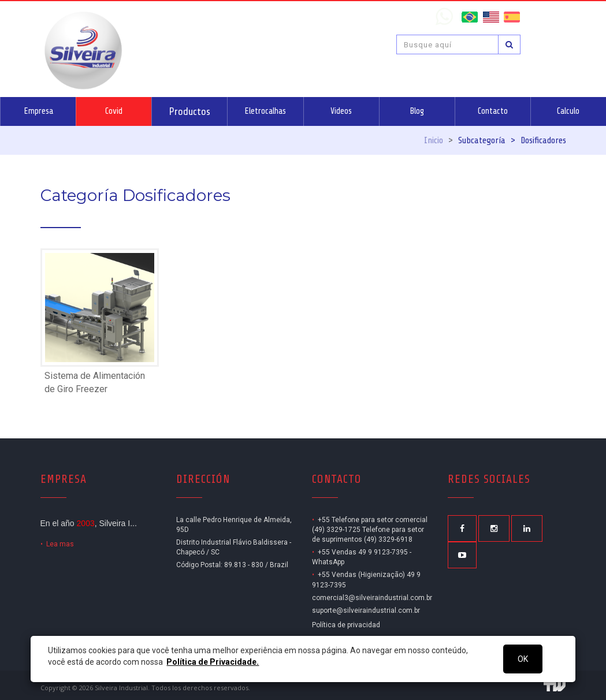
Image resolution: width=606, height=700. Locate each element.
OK (523, 659)
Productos (189, 111)
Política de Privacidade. (213, 662)
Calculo (568, 111)
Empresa (38, 111)
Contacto (493, 111)
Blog (417, 111)
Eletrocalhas (265, 111)
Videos (341, 111)
